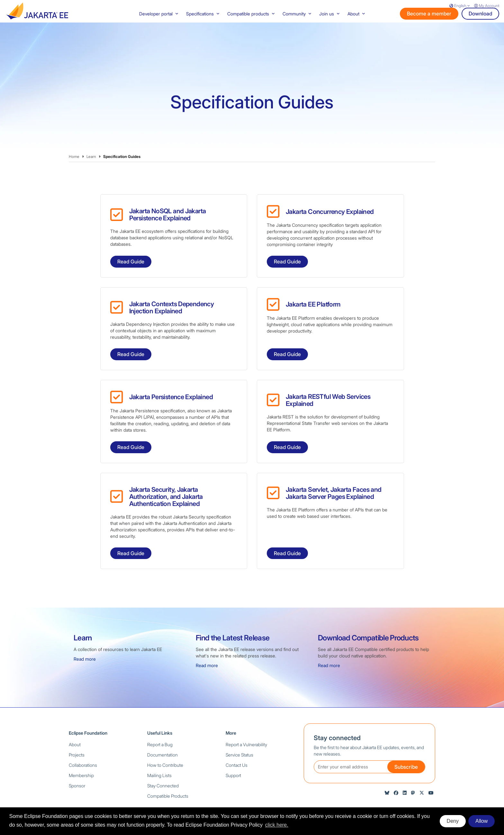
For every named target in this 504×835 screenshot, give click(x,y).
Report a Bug (160, 722)
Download (480, 25)
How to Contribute (165, 743)
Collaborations (83, 743)
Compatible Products (168, 773)
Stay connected (337, 715)
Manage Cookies (422, 796)
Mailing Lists (159, 753)
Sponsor (77, 763)
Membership (81, 753)
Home (74, 134)
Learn (91, 134)
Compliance (313, 796)
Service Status (239, 732)
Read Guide (131, 239)
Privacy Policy (253, 796)
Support (233, 753)
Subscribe (406, 744)
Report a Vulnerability (246, 722)
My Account (487, 6)
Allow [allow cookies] (482, 821)
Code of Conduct (346, 796)
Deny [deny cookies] (453, 821)
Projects (77, 732)
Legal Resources (384, 796)
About (75, 722)
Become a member (429, 25)
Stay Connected (163, 763)
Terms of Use (283, 796)
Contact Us (237, 743)
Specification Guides (122, 134)
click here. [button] (277, 825)
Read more (85, 636)
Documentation (162, 732)
